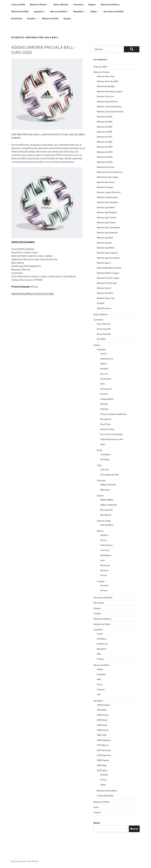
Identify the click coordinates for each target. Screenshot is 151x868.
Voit (99, 694)
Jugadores (40, 11)
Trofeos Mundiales (105, 796)
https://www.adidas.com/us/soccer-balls (33, 294)
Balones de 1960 (105, 132)
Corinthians (105, 454)
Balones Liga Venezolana (108, 258)
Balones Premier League (108, 278)
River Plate (105, 424)
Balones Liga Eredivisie (107, 233)
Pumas (104, 575)
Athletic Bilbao (107, 500)
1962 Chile (102, 735)
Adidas (100, 669)
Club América (106, 545)
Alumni (103, 354)
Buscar (97, 823)
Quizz (96, 807)
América (104, 535)
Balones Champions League (110, 91)
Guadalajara (106, 555)
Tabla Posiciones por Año (112, 439)
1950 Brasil (102, 720)
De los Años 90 (104, 334)
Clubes (95, 11)
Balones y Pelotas (40, 4)
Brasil (99, 450)
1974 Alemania (104, 750)
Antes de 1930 (18, 4)
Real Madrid (106, 515)
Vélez (103, 444)
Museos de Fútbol (50, 18)
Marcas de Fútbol (60, 11)
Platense (104, 409)
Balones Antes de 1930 (108, 81)
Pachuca (104, 570)
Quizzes (97, 812)
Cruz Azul (105, 550)
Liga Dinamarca (104, 308)
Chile (99, 465)
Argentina (101, 349)
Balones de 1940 (105, 122)
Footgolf (101, 303)
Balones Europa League (108, 177)
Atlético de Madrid (109, 505)
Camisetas (78, 4)
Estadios (33, 18)
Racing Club (106, 419)
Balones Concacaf (105, 96)
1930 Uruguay (103, 705)
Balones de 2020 (105, 162)
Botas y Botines (61, 4)
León (103, 560)
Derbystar (101, 674)
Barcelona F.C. (107, 510)
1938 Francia (103, 715)
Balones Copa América (107, 102)
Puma (100, 684)
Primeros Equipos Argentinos (113, 414)
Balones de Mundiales (107, 791)
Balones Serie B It (105, 293)
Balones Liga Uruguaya (107, 253)
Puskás (100, 659)
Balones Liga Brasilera (107, 212)
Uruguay (101, 581)
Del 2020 (101, 339)
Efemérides (17, 18)
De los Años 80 (104, 329)
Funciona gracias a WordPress (24, 861)
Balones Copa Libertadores (109, 106)
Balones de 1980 (105, 142)
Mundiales (80, 11)
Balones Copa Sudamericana (110, 111)
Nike (99, 679)
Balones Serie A (104, 288)
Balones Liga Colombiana (108, 227)
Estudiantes (106, 379)
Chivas (103, 540)
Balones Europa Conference (110, 172)
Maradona (102, 649)
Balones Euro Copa (106, 167)
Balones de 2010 (105, 157)
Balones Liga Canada (106, 217)
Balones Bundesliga (106, 86)
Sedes (103, 785)
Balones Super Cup (106, 298)
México (100, 531)
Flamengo (105, 459)
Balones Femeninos (106, 182)
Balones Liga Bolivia (106, 207)
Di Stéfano (102, 639)
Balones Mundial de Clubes (109, 268)
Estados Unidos (104, 521)
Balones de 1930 (105, 117)
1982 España (103, 760)
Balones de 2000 (105, 152)
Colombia (101, 480)
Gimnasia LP (106, 389)
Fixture (103, 780)
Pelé (99, 654)
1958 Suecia (103, 730)
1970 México (103, 745)
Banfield (104, 369)
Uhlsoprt (101, 689)
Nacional (104, 585)
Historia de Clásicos (110, 4)
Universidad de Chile (110, 475)
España (100, 496)
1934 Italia (102, 710)
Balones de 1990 (105, 147)
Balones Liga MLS (105, 238)
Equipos (92, 4)
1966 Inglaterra (104, 740)
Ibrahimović (102, 644)
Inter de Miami (107, 525)
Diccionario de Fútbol (113, 11)
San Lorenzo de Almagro (111, 434)
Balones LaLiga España (107, 197)
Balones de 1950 (105, 127)
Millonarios (105, 490)
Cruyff (100, 634)
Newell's (104, 404)
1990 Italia (102, 765)
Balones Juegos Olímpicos (109, 192)
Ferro (103, 384)
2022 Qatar (102, 770)
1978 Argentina (104, 755)
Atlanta (104, 364)
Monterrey (105, 565)
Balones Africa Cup (106, 76)
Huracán (104, 394)
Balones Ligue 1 (104, 263)
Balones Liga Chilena (106, 222)
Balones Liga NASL (106, 248)
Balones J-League (105, 187)
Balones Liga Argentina (107, 202)
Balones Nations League (108, 273)
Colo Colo (105, 469)
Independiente (107, 399)
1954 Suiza (102, 725)
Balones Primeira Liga (107, 283)
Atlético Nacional (108, 485)
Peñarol (104, 590)
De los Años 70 (104, 324)
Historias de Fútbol (20, 11)
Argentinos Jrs (107, 359)
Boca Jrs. (104, 374)
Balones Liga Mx (104, 243)
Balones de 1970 (105, 137)
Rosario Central (107, 429)
